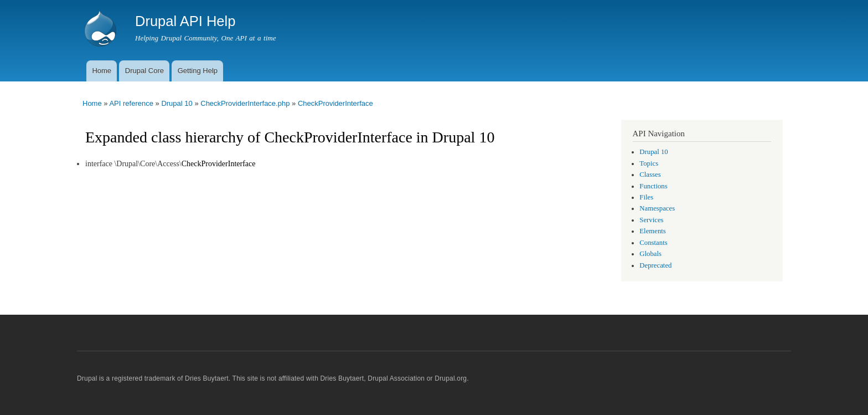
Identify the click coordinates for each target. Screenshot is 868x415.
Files (646, 197)
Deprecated (655, 265)
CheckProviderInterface (335, 103)
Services (651, 220)
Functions (653, 186)
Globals (650, 254)
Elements (653, 231)
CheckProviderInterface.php (245, 103)
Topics (649, 163)
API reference (131, 103)
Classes (650, 175)
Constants (653, 243)
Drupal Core (144, 71)
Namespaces (657, 208)
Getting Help (198, 71)
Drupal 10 (177, 103)
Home (102, 71)
